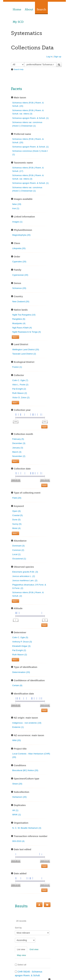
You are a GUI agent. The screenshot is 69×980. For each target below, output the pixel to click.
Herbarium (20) (19, 797)
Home (17, 9)
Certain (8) (17, 685)
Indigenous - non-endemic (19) (27, 723)
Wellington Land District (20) (26, 350)
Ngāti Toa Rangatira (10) (24, 315)
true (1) (16, 208)
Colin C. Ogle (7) (20, 380)
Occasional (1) (19, 559)
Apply (44, 427)
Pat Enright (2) (19, 389)
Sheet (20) (17, 784)
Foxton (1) (17, 367)
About (29, 9)
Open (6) (16, 511)
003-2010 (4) (18, 841)
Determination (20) (21, 672)
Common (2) (18, 550)
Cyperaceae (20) (20, 275)
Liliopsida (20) (19, 248)
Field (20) (17, 498)
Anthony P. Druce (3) (22, 642)
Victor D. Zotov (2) (21, 397)
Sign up (58, 57)
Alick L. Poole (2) (20, 385)
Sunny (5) (17, 524)
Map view (21, 955)
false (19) (17, 204)
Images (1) (17, 222)
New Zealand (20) (21, 302)
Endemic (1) (18, 727)
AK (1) (15, 810)
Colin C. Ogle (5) (20, 637)
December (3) (19, 443)
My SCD (18, 22)
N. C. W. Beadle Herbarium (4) (27, 828)
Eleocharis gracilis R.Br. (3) (25, 572)
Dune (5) (16, 520)
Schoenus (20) (19, 288)
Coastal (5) (17, 515)
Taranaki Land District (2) (24, 354)
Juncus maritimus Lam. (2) (25, 580)
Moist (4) (16, 528)
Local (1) (16, 554)
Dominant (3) (18, 546)
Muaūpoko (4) (19, 323)
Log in (49, 57)
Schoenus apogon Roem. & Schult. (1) (30, 118)
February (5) (18, 439)
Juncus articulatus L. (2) (24, 576)
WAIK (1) (17, 815)
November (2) (19, 456)
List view (21, 949)
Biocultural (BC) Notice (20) (25, 770)
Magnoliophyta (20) (21, 235)
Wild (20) (16, 740)
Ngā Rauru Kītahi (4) (22, 328)
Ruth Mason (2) (20, 393)
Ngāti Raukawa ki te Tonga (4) (27, 332)
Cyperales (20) (19, 262)
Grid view (34, 949)
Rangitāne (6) (19, 319)
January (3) (18, 448)
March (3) (17, 452)
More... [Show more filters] (15, 337)
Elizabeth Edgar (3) (21, 646)
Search (41, 9)
